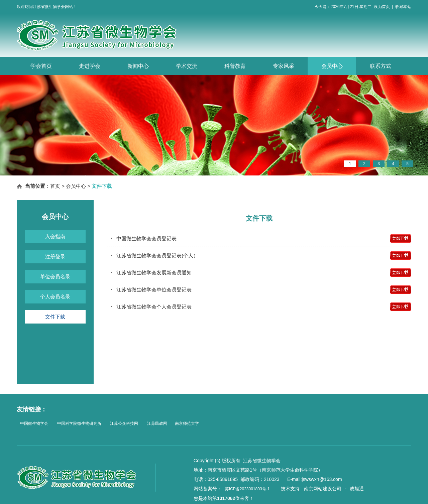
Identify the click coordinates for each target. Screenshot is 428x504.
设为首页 (382, 7)
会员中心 (332, 66)
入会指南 (55, 236)
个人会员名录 (55, 297)
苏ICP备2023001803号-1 (247, 489)
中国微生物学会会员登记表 (143, 238)
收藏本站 (403, 7)
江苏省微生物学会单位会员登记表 (151, 290)
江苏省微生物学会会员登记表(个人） (154, 256)
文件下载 (55, 317)
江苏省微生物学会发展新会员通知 (151, 273)
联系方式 (381, 66)
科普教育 (235, 66)
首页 (55, 186)
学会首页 (41, 66)
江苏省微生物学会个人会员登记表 (151, 307)
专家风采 (284, 66)
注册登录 (55, 257)
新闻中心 (138, 66)
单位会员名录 (55, 277)
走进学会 (90, 66)
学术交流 (187, 66)
